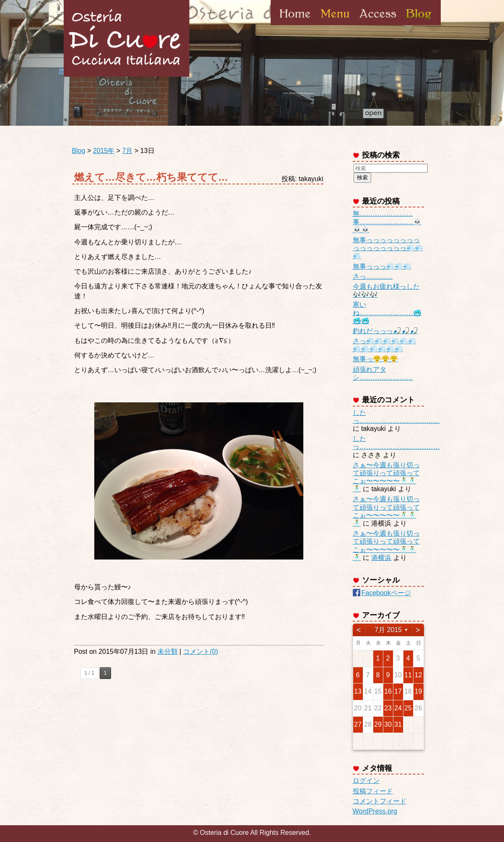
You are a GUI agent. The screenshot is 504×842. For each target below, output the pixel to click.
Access (378, 25)
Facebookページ (386, 593)
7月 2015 (388, 630)
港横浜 (381, 558)
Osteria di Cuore (127, 38)
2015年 (104, 151)
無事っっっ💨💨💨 (382, 266)
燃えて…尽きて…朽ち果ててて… (151, 177)
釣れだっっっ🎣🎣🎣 (385, 331)
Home (295, 25)
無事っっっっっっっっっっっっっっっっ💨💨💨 (388, 248)
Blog (418, 25)
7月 (128, 151)
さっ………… (373, 276)
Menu (335, 25)
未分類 (168, 652)
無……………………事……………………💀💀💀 (387, 222)
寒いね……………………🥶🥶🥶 (387, 312)
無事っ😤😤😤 (375, 359)
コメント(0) (201, 652)
